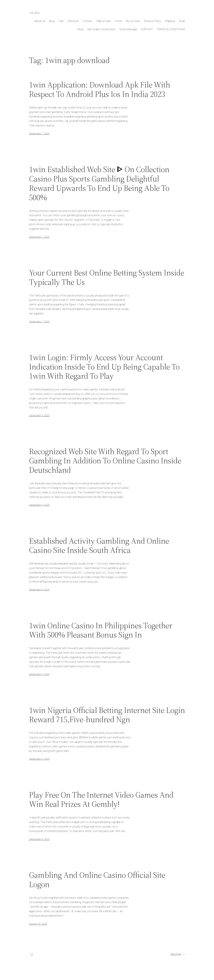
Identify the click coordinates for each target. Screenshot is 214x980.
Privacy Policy (153, 21)
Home (118, 21)
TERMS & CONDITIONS (171, 29)
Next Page (178, 954)
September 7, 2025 (39, 134)
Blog (52, 21)
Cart (61, 21)
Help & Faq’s (104, 21)
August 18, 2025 (38, 924)
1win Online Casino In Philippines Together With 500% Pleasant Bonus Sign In (101, 630)
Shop (182, 21)
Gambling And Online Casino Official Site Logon (97, 880)
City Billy (34, 13)
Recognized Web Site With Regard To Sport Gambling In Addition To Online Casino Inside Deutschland (105, 461)
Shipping (170, 21)
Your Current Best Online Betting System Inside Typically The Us (107, 277)
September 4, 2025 (39, 505)
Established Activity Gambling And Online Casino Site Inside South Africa (99, 546)
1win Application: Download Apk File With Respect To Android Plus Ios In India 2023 (100, 89)
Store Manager (128, 29)
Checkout (73, 21)
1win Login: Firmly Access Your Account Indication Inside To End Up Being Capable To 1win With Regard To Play (104, 367)
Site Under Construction (101, 29)
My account (133, 21)
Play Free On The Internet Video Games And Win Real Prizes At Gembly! (101, 799)
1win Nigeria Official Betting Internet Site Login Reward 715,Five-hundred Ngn (107, 715)
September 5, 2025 (39, 415)
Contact (87, 21)
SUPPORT (147, 29)
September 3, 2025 (39, 759)
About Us (40, 21)
